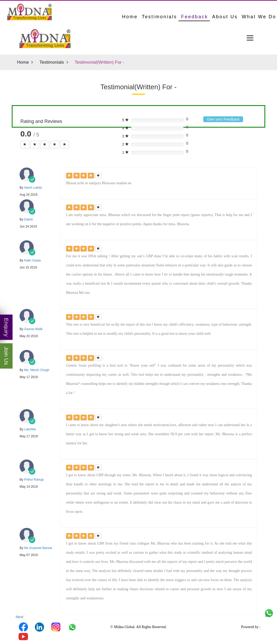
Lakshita (30, 429)
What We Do (259, 17)
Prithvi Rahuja (34, 480)
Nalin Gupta (32, 260)
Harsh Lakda (33, 188)
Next (19, 617)
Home (23, 62)
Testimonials (160, 17)
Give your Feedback (223, 119)
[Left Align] (25, 145)
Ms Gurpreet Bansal (38, 548)
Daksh (28, 219)
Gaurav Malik (33, 329)
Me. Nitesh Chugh (37, 370)
